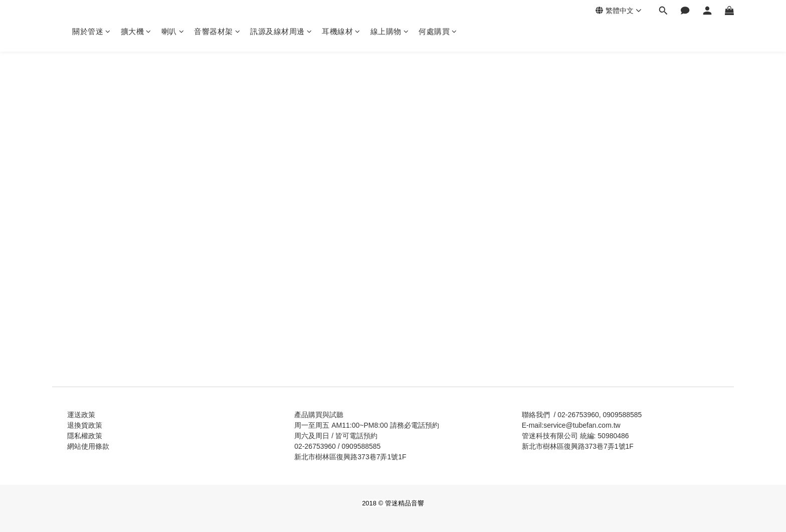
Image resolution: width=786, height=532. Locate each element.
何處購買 (438, 31)
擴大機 (136, 31)
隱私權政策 (85, 436)
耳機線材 (341, 31)
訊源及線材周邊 (281, 31)
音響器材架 (217, 31)
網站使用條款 (88, 446)
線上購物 (390, 31)
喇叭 (173, 31)
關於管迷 (91, 31)
